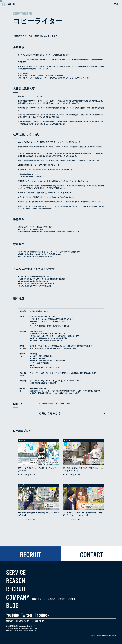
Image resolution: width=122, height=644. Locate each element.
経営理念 (51, 599)
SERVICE (16, 573)
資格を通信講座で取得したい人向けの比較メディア (20, 626)
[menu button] (116, 4)
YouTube (13, 615)
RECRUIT (16, 589)
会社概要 (71, 599)
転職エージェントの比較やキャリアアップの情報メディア (22, 631)
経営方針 (61, 599)
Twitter (27, 615)
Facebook (42, 615)
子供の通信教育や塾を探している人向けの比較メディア (22, 628)
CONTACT (10, 621)
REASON (16, 581)
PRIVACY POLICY (23, 621)
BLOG (12, 606)
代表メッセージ (39, 599)
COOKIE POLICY (38, 621)
